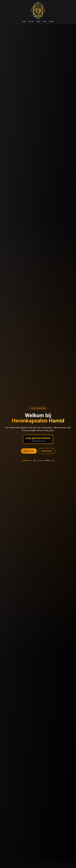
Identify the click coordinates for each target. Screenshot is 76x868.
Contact (51, 21)
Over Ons (31, 21)
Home (24, 21)
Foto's (45, 21)
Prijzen (38, 21)
